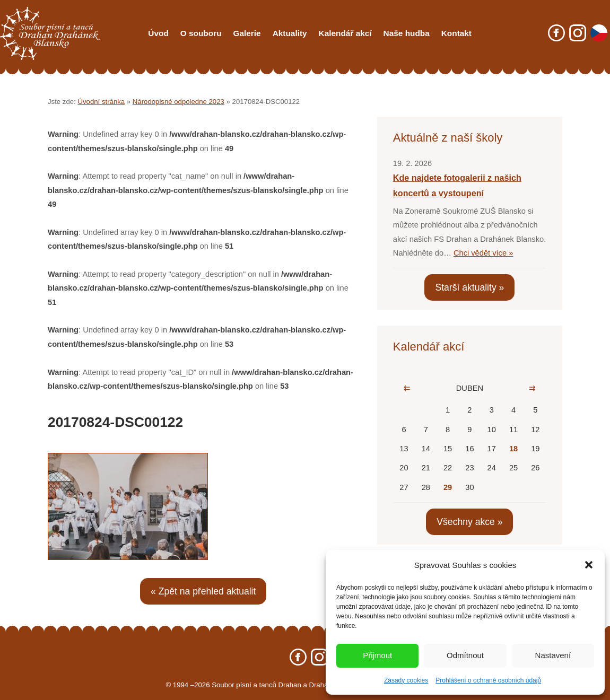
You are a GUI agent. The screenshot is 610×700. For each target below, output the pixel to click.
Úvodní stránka (101, 102)
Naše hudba (407, 33)
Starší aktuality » (469, 287)
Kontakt (456, 33)
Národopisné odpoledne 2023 (178, 102)
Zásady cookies (406, 680)
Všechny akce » (469, 522)
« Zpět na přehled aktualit (203, 591)
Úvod (158, 33)
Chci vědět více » (483, 253)
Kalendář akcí (345, 33)
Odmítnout (465, 655)
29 (448, 487)
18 (513, 449)
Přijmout (377, 655)
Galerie (247, 33)
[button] (589, 565)
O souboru (201, 33)
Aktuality (290, 33)
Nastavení (553, 655)
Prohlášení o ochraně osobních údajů (488, 680)
